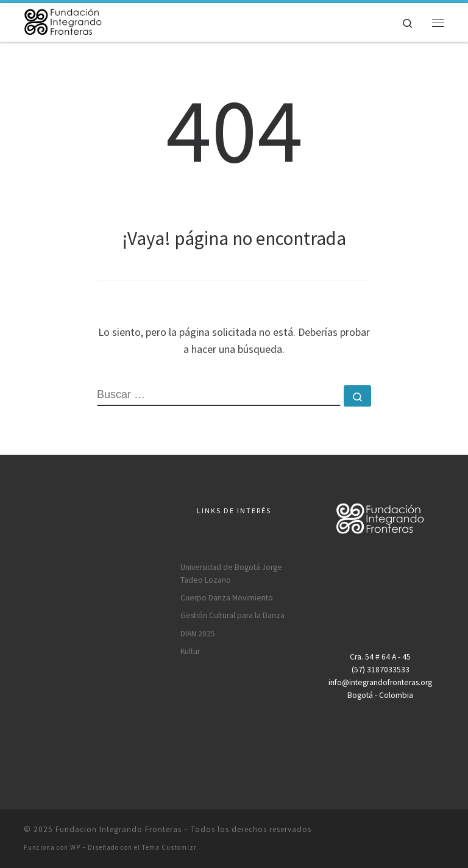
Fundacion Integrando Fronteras (119, 829)
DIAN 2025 (198, 634)
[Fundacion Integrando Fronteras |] (63, 21)
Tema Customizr (169, 847)
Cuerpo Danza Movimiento (227, 598)
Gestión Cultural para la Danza (232, 615)
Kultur (190, 651)
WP (75, 847)
